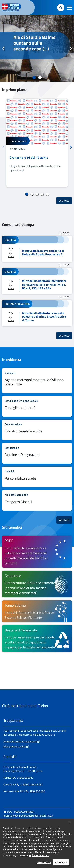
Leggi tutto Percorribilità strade (37, 477)
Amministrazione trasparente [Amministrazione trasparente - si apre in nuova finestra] (20, 741)
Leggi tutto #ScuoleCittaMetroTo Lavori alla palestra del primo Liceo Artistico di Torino (37, 313)
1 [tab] (34, 78)
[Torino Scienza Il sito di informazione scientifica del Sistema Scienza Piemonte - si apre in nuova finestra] (37, 611)
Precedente (4, 48)
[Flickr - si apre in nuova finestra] (38, 843)
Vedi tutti (65, 200)
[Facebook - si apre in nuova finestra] (6, 843)
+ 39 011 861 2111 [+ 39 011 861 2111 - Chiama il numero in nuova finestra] (30, 784)
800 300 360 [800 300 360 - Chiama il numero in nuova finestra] (35, 791)
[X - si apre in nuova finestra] (27, 843)
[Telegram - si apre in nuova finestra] (22, 843)
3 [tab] (37, 194)
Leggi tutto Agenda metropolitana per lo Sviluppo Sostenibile (37, 381)
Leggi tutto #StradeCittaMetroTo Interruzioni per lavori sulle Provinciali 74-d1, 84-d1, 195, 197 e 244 (37, 281)
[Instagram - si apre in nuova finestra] (11, 843)
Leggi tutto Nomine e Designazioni (37, 453)
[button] (69, 8)
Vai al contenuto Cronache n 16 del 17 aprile (37, 143)
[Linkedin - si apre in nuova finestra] (17, 843)
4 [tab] (42, 194)
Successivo (70, 48)
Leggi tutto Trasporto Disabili (37, 500)
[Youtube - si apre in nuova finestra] (33, 843)
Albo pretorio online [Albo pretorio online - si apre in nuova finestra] (15, 746)
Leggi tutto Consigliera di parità (37, 406)
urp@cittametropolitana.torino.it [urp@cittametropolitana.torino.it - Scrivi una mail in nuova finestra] (24, 822)
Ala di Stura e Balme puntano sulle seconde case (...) (34, 43)
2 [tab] (40, 78)
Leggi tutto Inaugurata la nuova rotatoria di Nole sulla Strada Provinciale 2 (37, 249)
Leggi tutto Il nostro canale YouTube (37, 430)
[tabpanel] (37, 49)
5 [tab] (47, 194)
